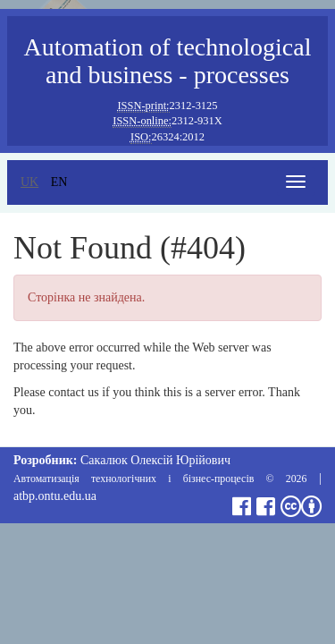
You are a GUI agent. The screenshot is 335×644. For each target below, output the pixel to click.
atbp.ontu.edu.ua (55, 496)
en (59, 182)
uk (29, 182)
